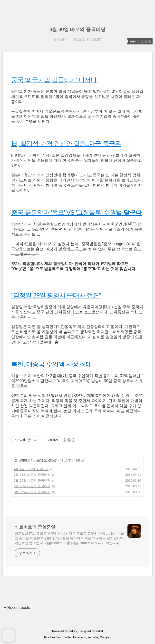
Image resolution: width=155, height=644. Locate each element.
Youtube (93, 637)
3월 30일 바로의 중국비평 (77, 29)
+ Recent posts (17, 607)
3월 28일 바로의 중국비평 (32, 486)
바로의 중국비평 (45, 460)
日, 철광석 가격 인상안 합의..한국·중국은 (66, 144)
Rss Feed (50, 637)
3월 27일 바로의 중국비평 (32, 492)
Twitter (67, 637)
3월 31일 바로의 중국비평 (32, 475)
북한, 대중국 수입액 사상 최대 (52, 364)
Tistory (73, 631)
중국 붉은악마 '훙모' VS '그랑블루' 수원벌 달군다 (77, 212)
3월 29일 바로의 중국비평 (32, 480)
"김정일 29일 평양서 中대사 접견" (56, 295)
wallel (99, 631)
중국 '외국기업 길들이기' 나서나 (54, 80)
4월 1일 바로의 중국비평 (31, 469)
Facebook (80, 637)
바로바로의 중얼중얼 (35, 527)
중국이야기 (22, 460)
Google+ (105, 637)
